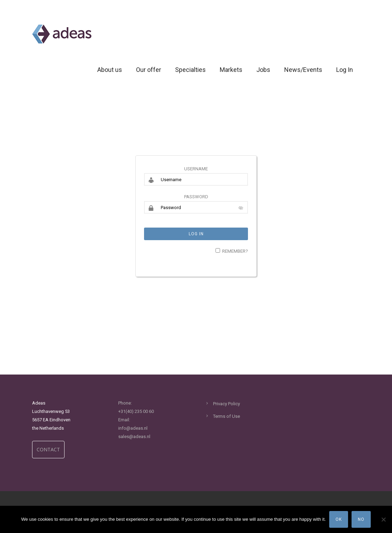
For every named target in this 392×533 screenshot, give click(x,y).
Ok (339, 519)
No (361, 519)
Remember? (235, 251)
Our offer (149, 70)
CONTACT (48, 449)
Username (196, 169)
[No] (383, 519)
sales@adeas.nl (134, 436)
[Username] (196, 179)
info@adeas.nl (133, 428)
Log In (345, 70)
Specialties (190, 70)
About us (110, 70)
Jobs (263, 70)
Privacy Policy (227, 404)
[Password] (196, 207)
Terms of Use (227, 416)
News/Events (303, 70)
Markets (231, 70)
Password (196, 197)
